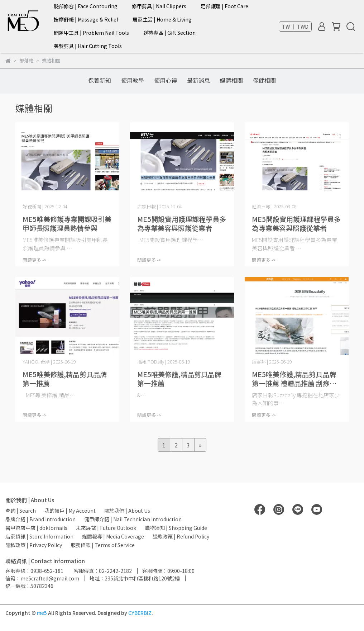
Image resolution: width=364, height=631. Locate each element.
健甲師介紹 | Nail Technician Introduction (133, 519)
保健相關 (264, 80)
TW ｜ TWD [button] (295, 27)
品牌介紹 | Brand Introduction (40, 519)
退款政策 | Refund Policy (181, 536)
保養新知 (100, 80)
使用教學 (133, 80)
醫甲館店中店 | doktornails (36, 528)
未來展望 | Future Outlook (106, 528)
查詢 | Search (21, 511)
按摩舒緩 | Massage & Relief (86, 19)
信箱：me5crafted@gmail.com (42, 578)
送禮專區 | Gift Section (169, 33)
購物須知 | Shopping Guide (176, 528)
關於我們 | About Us (127, 511)
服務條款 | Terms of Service (103, 545)
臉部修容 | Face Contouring (86, 6)
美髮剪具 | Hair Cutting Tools (88, 46)
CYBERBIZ (140, 613)
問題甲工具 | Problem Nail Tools (91, 33)
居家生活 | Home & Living (162, 19)
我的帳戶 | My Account (70, 511)
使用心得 (166, 80)
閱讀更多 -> (35, 260)
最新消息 (198, 80)
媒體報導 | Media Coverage (113, 536)
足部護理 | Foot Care (224, 6)
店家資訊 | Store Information (39, 536)
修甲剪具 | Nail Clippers (159, 6)
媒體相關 (231, 80)
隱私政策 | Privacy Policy (34, 545)
